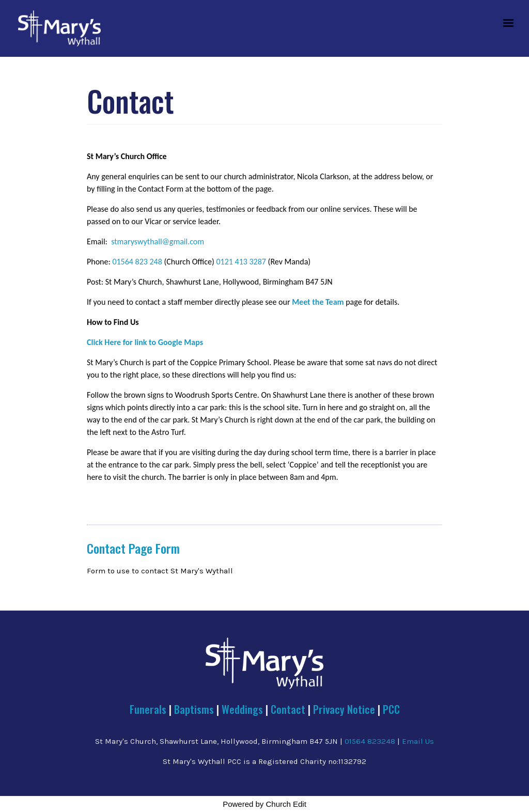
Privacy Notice (344, 709)
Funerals (148, 709)
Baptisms (194, 709)
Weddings (242, 709)
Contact (289, 709)
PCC (391, 709)
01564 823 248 (137, 262)
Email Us (418, 741)
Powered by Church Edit (264, 804)
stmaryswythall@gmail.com (158, 241)
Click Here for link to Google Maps (145, 342)
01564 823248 (370, 741)
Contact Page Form (133, 548)
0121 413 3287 (241, 262)
